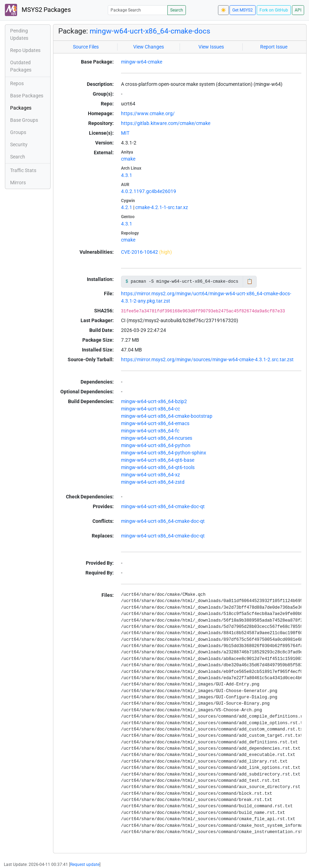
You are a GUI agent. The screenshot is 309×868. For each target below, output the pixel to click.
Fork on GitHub (274, 10)
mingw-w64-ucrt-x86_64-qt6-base (158, 460)
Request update (85, 865)
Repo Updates (25, 50)
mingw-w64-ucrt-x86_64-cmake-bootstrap (167, 416)
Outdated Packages (21, 66)
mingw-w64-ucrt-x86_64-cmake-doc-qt (163, 506)
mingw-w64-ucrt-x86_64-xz (150, 475)
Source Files (86, 47)
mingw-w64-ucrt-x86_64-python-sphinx (164, 453)
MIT (125, 133)
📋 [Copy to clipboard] (250, 281)
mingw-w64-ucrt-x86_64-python (156, 445)
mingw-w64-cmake (142, 62)
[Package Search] (138, 10)
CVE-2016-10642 (140, 252)
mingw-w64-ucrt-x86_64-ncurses (157, 438)
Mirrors (18, 183)
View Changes (149, 47)
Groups (18, 132)
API (298, 10)
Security (19, 144)
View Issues (211, 47)
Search (177, 10)
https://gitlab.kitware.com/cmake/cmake (166, 123)
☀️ (223, 10)
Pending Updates (19, 34)
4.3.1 (127, 175)
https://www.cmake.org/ (148, 113)
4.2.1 (127, 207)
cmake (128, 159)
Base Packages (27, 96)
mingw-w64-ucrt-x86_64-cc (150, 409)
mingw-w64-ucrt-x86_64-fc (150, 431)
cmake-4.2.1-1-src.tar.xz (162, 207)
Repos (17, 83)
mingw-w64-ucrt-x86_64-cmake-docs (150, 31)
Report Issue (274, 47)
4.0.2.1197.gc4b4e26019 (149, 191)
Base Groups (24, 120)
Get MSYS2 (243, 10)
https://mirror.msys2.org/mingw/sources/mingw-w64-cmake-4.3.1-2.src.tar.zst (207, 359)
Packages (21, 108)
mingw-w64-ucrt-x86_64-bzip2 (154, 401)
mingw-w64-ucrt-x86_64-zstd (153, 482)
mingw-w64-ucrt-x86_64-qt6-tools (158, 467)
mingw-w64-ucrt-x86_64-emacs (155, 423)
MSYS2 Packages (38, 10)
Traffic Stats (23, 170)
